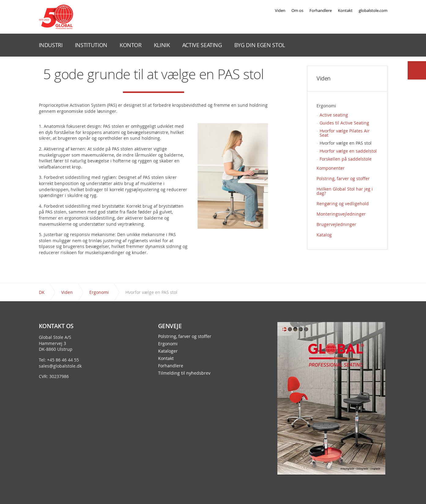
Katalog (324, 235)
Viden (280, 10)
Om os (297, 10)
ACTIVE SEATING (202, 45)
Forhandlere (321, 10)
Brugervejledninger (336, 224)
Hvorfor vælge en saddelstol (348, 151)
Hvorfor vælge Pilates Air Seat (345, 133)
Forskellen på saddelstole (346, 159)
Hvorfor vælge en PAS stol (346, 143)
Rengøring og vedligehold (343, 204)
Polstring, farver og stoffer (343, 178)
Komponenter (331, 168)
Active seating (334, 115)
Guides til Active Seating (344, 123)
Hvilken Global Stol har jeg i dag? (345, 191)
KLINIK (162, 45)
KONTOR (131, 45)
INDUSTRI (51, 45)
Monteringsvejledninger (341, 214)
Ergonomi (326, 106)
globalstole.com (373, 10)
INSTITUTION (91, 45)
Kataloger (168, 351)
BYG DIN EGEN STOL (260, 45)
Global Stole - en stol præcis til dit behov (56, 17)
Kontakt (345, 10)
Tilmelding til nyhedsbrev (184, 373)
